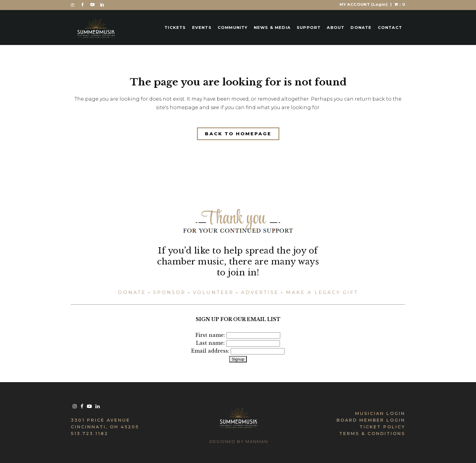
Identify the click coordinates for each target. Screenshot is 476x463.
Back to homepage (238, 134)
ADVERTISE (260, 292)
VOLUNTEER (213, 292)
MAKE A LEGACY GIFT (322, 292)
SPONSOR (169, 292)
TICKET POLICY (382, 427)
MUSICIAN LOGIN (380, 413)
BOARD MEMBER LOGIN (371, 420)
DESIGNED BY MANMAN (239, 441)
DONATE (132, 292)
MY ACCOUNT (364, 4)
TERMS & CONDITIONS (372, 434)
